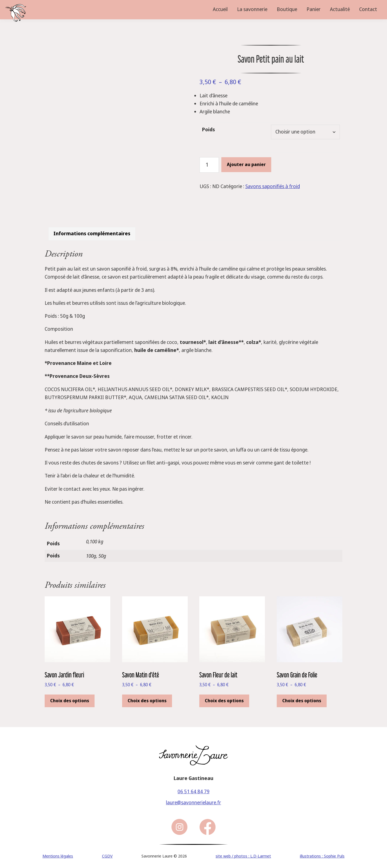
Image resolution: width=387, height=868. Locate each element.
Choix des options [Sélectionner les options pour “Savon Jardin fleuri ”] (70, 698)
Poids (209, 130)
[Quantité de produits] (209, 165)
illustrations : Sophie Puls (322, 854)
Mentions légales (58, 854)
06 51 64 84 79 (193, 789)
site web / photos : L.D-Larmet (243, 854)
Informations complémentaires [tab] (92, 231)
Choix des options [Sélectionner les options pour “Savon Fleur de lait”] (224, 698)
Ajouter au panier (246, 165)
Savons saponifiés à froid (273, 186)
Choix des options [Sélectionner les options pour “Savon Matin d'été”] (147, 698)
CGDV (107, 854)
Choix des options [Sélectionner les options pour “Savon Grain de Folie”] (302, 698)
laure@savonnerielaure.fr (193, 800)
